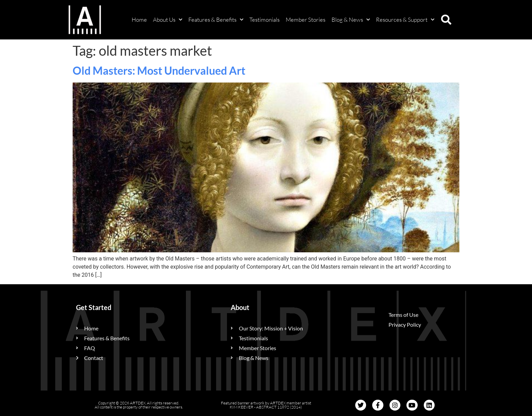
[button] (446, 20)
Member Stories (306, 20)
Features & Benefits (216, 20)
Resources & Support (405, 20)
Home (139, 20)
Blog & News (351, 20)
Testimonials (264, 20)
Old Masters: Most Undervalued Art (159, 70)
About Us (168, 20)
